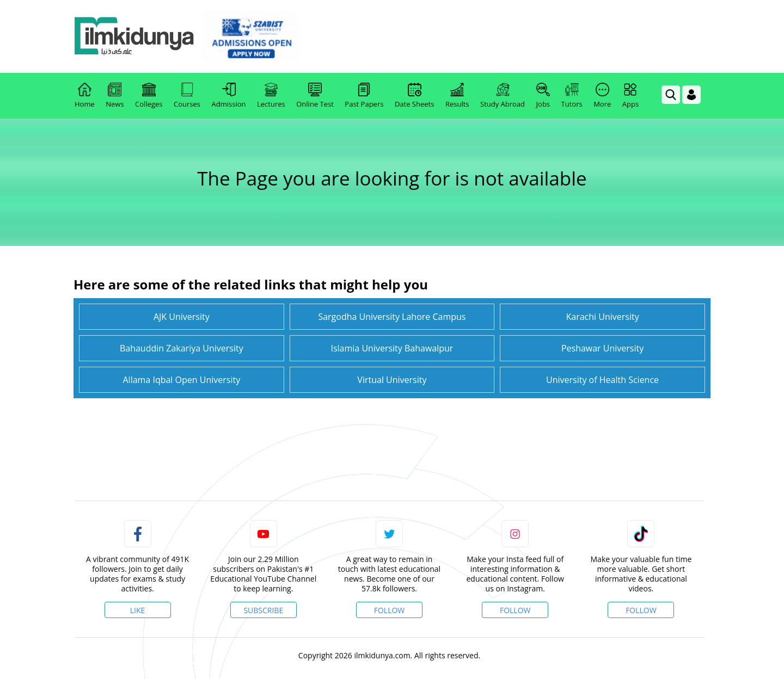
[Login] (691, 95)
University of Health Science (602, 380)
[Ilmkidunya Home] (134, 37)
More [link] (602, 96)
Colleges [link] (149, 96)
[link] (251, 37)
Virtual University (392, 380)
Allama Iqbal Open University (181, 380)
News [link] (115, 96)
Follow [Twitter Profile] (390, 610)
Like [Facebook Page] (138, 610)
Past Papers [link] (364, 96)
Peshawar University (602, 348)
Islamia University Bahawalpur (392, 348)
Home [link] (85, 96)
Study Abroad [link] (503, 96)
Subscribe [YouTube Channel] (263, 610)
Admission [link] (229, 96)
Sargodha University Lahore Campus (392, 317)
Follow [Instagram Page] (515, 610)
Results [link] (457, 96)
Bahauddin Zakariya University (182, 348)
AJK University (182, 317)
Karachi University (602, 317)
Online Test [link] (315, 96)
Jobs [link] (543, 96)
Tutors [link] (572, 96)
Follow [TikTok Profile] (641, 610)
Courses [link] (187, 96)
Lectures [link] (271, 96)
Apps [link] (630, 96)
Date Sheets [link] (415, 96)
